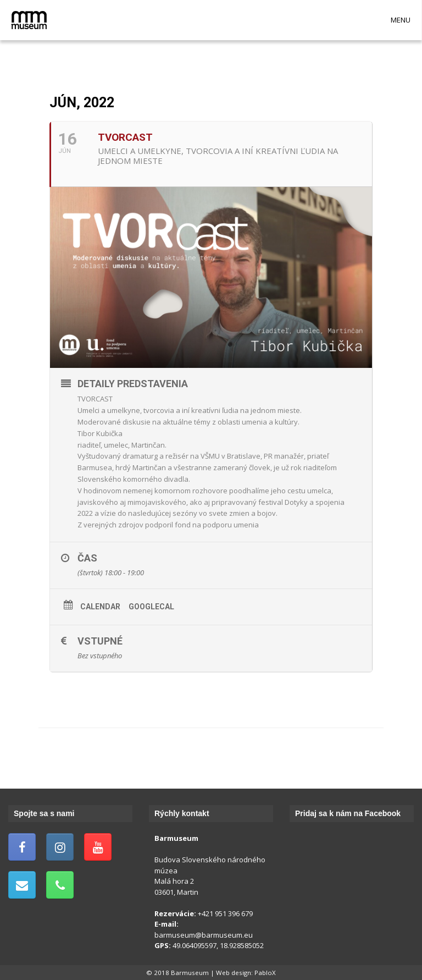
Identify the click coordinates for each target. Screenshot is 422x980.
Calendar (100, 607)
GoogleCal (151, 607)
